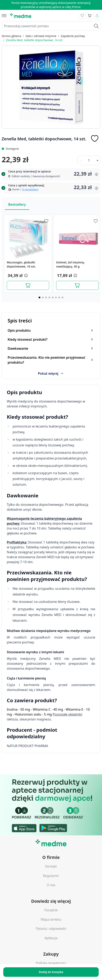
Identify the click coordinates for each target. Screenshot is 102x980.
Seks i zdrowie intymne (41, 36)
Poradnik (51, 910)
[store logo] (21, 16)
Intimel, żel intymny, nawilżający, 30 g (70, 264)
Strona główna (11, 36)
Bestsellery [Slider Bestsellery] (17, 204)
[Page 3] (46, 297)
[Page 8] (63, 297)
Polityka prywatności (51, 963)
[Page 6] (56, 297)
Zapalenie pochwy (73, 36)
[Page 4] (49, 297)
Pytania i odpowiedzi (51, 929)
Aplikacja (51, 938)
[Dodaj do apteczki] (95, 138)
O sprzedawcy (30, 189)
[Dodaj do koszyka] (28, 285)
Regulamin (51, 876)
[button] (25, 276)
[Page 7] (59, 297)
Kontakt (51, 866)
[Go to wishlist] (82, 16)
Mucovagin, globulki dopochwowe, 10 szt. (21, 264)
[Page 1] (39, 297)
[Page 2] (43, 297)
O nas (51, 885)
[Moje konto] (97, 16)
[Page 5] (53, 297)
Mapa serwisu (51, 919)
